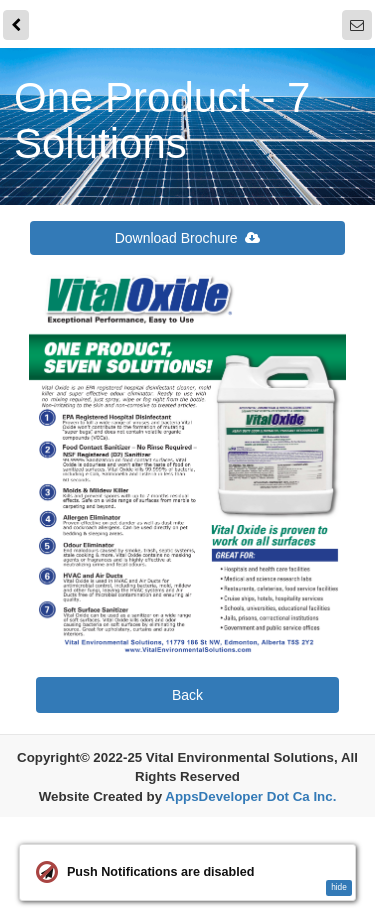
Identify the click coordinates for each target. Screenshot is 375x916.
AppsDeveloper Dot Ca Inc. (250, 797)
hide (339, 887)
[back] (16, 25)
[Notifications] (356, 25)
